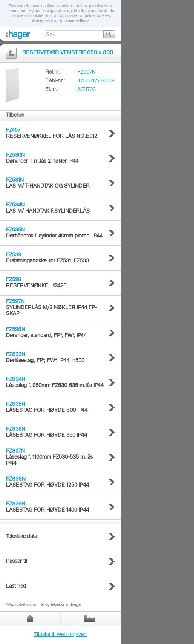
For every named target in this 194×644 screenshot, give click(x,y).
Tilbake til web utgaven (60, 635)
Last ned (16, 587)
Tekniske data (21, 537)
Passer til (17, 562)
